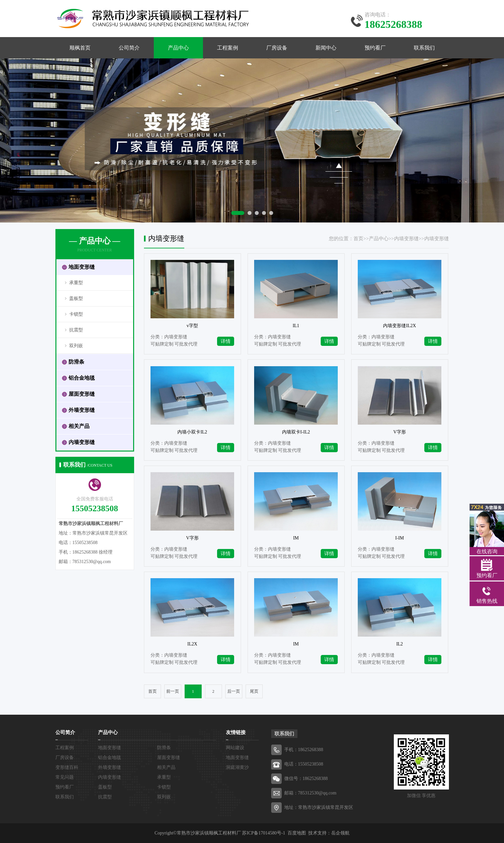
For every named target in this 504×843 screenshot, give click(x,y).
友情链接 (236, 732)
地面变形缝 (110, 748)
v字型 (192, 326)
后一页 (234, 691)
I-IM (399, 538)
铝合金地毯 (110, 758)
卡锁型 (76, 314)
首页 (358, 239)
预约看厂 (375, 48)
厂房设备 (277, 48)
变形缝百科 (67, 767)
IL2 (399, 644)
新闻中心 (326, 48)
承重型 (76, 283)
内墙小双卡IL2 (192, 432)
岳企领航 (340, 833)
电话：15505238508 (304, 764)
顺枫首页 (80, 48)
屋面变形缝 (169, 758)
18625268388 (311, 750)
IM (296, 538)
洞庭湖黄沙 (237, 767)
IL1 (296, 326)
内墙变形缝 (406, 239)
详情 (226, 341)
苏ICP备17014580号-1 (263, 833)
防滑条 (164, 748)
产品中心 (178, 48)
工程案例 (228, 48)
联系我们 (424, 48)
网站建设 (235, 748)
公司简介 (129, 48)
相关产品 (166, 767)
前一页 (173, 691)
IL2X (192, 644)
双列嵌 (76, 346)
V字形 (399, 432)
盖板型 (76, 298)
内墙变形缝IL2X (399, 326)
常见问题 (65, 777)
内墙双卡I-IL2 (296, 432)
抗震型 (76, 330)
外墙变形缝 (110, 767)
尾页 (254, 691)
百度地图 (297, 833)
